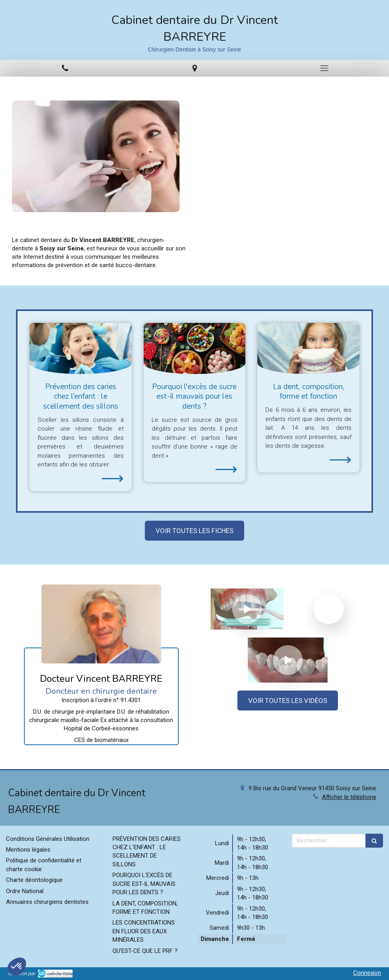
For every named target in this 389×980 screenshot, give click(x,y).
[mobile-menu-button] (324, 68)
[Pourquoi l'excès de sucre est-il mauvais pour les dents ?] (195, 348)
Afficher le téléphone (349, 797)
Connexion (367, 973)
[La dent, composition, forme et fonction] (308, 348)
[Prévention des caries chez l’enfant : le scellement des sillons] (81, 348)
